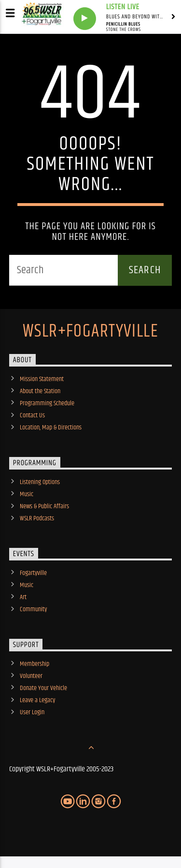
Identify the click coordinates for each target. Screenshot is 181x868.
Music (27, 494)
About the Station (40, 391)
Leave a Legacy (37, 700)
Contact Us (32, 415)
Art (23, 597)
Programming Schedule (47, 403)
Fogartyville (33, 573)
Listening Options (40, 482)
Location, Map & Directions (51, 427)
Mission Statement (42, 379)
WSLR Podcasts (37, 518)
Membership (35, 664)
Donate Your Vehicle (43, 688)
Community (33, 609)
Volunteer (31, 676)
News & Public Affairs (44, 506)
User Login (32, 712)
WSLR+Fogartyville (90, 332)
